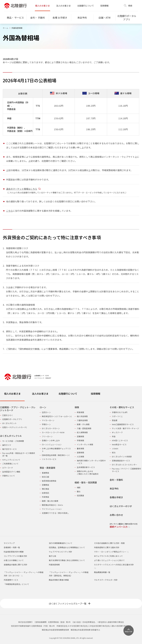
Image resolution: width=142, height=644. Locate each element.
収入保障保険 (82, 432)
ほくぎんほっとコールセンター (125, 465)
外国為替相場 (54, 565)
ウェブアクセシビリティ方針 (60, 552)
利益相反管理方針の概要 (14, 552)
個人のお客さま (43, 6)
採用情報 (104, 6)
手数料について (9, 476)
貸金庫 (115, 420)
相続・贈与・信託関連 (86, 482)
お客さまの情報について (14, 560)
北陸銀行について (86, 6)
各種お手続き (116, 497)
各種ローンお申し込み (51, 440)
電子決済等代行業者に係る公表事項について (67, 560)
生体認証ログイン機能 (11, 472)
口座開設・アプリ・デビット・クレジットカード (18, 409)
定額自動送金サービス (121, 461)
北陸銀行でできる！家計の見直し (55, 513)
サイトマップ (9, 543)
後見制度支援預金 (49, 481)
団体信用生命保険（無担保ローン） (56, 455)
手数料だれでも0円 (120, 412)
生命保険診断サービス (86, 467)
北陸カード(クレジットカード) (14, 427)
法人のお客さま (63, 6)
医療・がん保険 (83, 424)
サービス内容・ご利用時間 (13, 441)
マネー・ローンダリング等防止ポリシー (111, 552)
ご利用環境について (10, 464)
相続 (79, 487)
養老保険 (80, 448)
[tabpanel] (71, 465)
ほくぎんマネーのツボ (121, 506)
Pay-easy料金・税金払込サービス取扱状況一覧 (19, 454)
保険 (77, 407)
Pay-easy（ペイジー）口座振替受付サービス (127, 470)
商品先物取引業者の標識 (59, 580)
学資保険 (80, 440)
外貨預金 (45, 497)
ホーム (5, 28)
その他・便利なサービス (122, 407)
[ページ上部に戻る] (129, 631)
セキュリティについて (11, 460)
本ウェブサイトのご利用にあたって (108, 556)
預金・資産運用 (47, 468)
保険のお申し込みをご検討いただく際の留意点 (88, 473)
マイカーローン (48, 420)
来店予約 (114, 489)
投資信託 (45, 493)
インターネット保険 (85, 444)
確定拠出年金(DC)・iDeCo (52, 505)
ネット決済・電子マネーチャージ (125, 428)
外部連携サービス (11, 580)
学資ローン (46, 424)
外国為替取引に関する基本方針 (107, 547)
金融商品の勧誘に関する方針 (15, 565)
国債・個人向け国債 (50, 501)
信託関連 (80, 496)
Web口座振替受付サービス (123, 424)
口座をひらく (8, 415)
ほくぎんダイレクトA (11, 436)
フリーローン (47, 436)
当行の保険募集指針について (61, 543)
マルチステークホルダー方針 (106, 580)
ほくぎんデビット (9, 423)
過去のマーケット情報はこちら (23, 189)
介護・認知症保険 (84, 428)
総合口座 (45, 477)
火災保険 (80, 457)
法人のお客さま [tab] (40, 394)
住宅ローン (46, 412)
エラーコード (8, 468)
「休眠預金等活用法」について (16, 584)
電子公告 (52, 556)
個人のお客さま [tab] (12, 394)
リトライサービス (49, 459)
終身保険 (80, 412)
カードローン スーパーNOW (53, 432)
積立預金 (45, 489)
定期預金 (45, 485)
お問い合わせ (116, 515)
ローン (43, 407)
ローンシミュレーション (52, 444)
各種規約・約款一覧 (12, 547)
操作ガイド (7, 445)
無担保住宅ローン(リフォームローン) (57, 416)
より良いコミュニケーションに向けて (109, 560)
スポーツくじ (117, 416)
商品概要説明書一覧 (102, 572)
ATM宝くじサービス (120, 440)
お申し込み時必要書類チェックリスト (56, 450)
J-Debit (115, 448)
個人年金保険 (82, 416)
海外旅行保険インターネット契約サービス (91, 462)
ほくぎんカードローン (51, 428)
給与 (114, 453)
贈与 (79, 491)
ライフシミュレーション (52, 509)
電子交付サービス (9, 449)
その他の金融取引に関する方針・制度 (109, 543)
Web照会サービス (119, 444)
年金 (114, 436)
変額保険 (80, 453)
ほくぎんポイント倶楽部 (122, 457)
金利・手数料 (116, 480)
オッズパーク (117, 432)
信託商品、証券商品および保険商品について (67, 547)
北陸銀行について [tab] (68, 394)
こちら (9, 211)
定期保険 (80, 436)
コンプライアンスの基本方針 (15, 556)
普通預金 (45, 473)
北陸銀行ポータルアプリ (12, 419)
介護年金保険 (82, 420)
